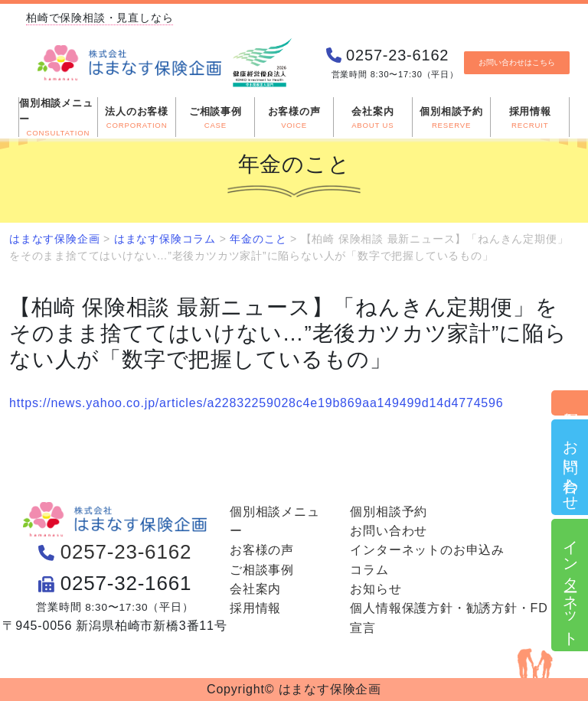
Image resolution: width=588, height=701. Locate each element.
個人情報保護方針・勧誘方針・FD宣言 (449, 618)
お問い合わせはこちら (517, 62)
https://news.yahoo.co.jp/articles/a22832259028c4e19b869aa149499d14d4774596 (256, 403)
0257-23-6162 (126, 552)
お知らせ (376, 589)
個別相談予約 (570, 403)
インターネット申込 (570, 585)
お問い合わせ (570, 467)
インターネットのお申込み (427, 550)
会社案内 (255, 589)
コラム (369, 570)
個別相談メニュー (275, 521)
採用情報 (255, 608)
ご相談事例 (262, 570)
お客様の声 (262, 550)
